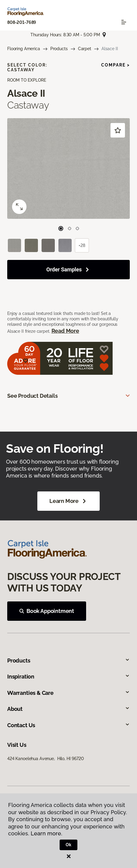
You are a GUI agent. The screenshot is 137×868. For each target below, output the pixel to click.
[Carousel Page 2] (70, 228)
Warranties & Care (68, 693)
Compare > (115, 65)
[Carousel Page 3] (77, 228)
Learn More (68, 501)
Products (59, 49)
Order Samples (64, 269)
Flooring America (24, 49)
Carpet (85, 49)
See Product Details (33, 396)
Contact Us (68, 725)
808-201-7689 (22, 22)
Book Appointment (47, 611)
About (68, 709)
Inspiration (68, 677)
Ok (68, 845)
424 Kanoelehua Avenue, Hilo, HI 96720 (46, 759)
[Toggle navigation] (124, 22)
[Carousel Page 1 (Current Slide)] (61, 228)
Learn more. (47, 833)
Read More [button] (65, 331)
